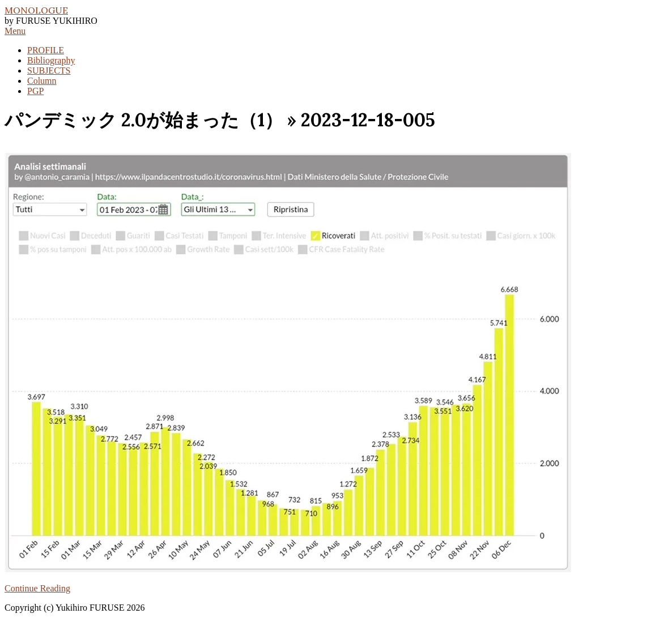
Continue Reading (37, 588)
